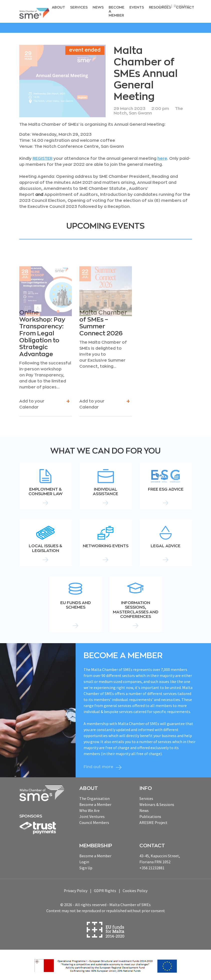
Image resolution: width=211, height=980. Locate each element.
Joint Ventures (92, 815)
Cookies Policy (135, 890)
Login (165, 6)
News (99, 7)
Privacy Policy (76, 890)
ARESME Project (153, 821)
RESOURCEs (157, 7)
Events (135, 7)
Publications (150, 815)
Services (80, 7)
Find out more (98, 766)
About (61, 7)
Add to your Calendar (45, 403)
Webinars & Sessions (157, 803)
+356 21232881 (152, 867)
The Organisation (94, 797)
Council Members (94, 821)
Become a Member (116, 11)
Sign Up (86, 867)
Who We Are (89, 809)
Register (182, 6)
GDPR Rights (105, 890)
